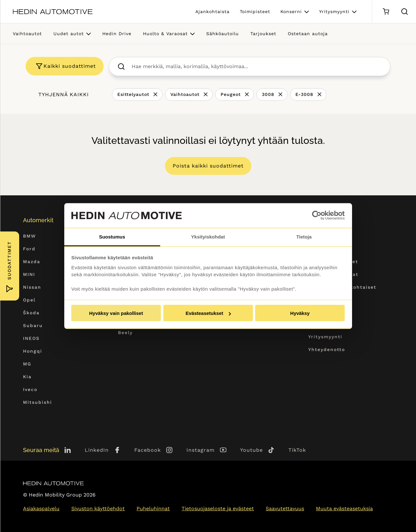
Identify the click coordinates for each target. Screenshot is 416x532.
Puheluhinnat (153, 509)
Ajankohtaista (212, 12)
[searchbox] (256, 66)
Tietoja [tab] (304, 236)
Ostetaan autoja (308, 34)
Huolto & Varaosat (165, 34)
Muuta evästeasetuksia (344, 509)
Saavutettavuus (285, 509)
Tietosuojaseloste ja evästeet (218, 509)
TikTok (297, 450)
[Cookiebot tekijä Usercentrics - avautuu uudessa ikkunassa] (317, 215)
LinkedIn (97, 450)
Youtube (251, 450)
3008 (268, 94)
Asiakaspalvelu (41, 509)
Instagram (200, 450)
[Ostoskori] (386, 12)
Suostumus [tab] (112, 236)
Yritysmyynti (334, 12)
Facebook (148, 450)
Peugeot (231, 94)
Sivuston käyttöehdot (98, 509)
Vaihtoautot (27, 34)
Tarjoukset (263, 34)
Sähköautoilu (223, 34)
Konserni (291, 12)
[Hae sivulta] (404, 12)
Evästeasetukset (208, 313)
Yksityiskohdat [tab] (208, 236)
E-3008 (304, 94)
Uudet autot (69, 34)
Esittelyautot (133, 94)
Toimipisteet (255, 12)
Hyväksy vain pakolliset (116, 313)
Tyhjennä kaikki (64, 94)
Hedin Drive (117, 34)
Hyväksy (300, 313)
